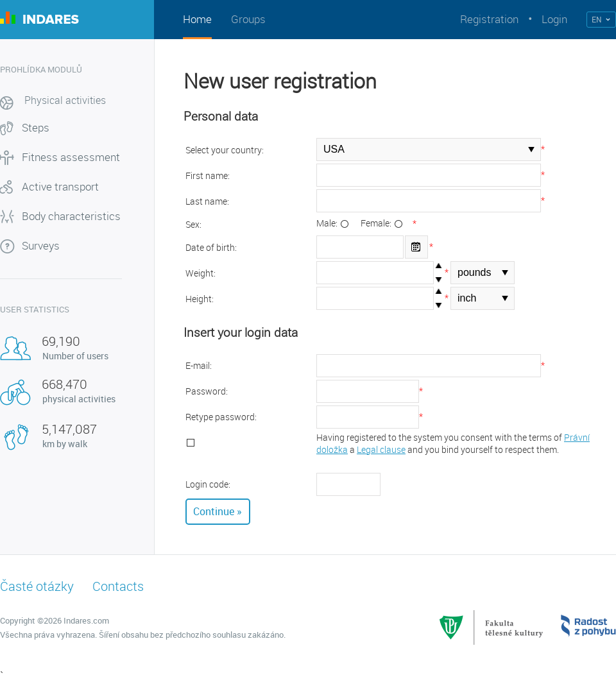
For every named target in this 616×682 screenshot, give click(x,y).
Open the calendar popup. (416, 247)
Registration (489, 19)
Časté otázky (37, 586)
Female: (377, 223)
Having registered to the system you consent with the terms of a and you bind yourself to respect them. (453, 443)
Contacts (118, 586)
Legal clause (381, 449)
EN (597, 19)
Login (554, 19)
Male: (328, 223)
